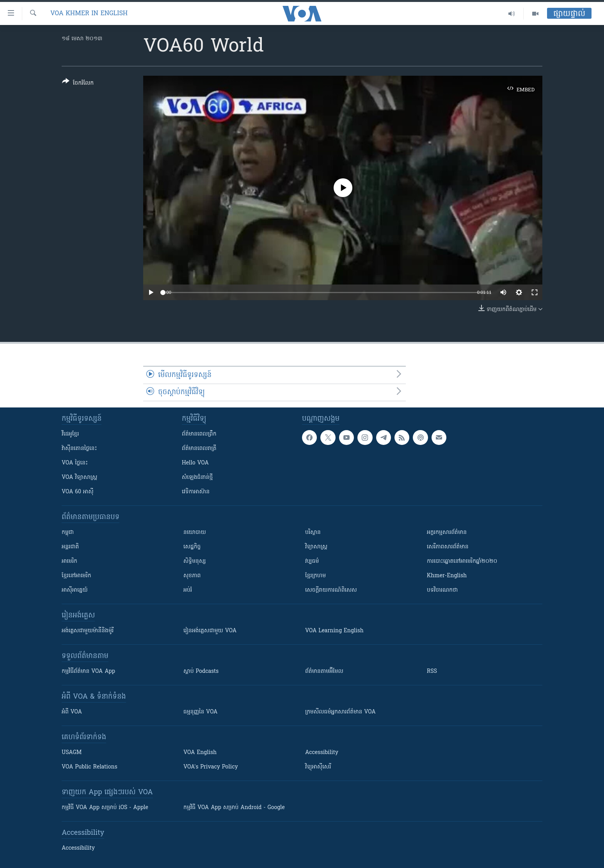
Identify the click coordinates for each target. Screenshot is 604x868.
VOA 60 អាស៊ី (78, 492)
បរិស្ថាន (313, 533)
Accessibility (322, 753)
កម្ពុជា (68, 533)
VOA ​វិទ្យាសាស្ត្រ (79, 478)
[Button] (78, 84)
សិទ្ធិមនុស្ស (195, 561)
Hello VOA (195, 463)
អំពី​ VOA (72, 712)
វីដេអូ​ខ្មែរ (70, 434)
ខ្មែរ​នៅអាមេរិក (76, 576)
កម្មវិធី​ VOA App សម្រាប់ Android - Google (234, 808)
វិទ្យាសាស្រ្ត (316, 547)
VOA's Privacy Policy (211, 767)
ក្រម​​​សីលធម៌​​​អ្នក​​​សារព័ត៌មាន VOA (340, 712)
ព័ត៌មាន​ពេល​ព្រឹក (199, 434)
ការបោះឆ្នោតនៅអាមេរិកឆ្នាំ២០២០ (462, 561)
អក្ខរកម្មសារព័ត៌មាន (447, 533)
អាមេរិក (69, 561)
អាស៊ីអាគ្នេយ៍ (75, 590)
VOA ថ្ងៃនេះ (75, 463)
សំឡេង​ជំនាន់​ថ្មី (197, 478)
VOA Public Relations (90, 767)
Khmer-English (447, 576)
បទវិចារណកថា (442, 590)
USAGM (72, 753)
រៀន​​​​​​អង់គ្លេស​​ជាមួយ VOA (210, 631)
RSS (432, 671)
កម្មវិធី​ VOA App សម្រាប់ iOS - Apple (105, 808)
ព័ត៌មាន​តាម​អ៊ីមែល (324, 671)
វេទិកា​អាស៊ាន (196, 492)
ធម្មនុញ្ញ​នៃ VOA (201, 712)
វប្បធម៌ (312, 561)
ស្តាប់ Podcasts (201, 671)
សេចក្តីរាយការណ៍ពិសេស (331, 590)
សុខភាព (192, 576)
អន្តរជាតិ (70, 547)
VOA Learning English (334, 631)
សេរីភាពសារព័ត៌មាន (448, 547)
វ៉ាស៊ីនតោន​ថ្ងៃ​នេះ (79, 449)
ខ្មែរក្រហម (315, 576)
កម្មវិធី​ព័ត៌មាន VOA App (88, 671)
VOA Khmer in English (89, 14)
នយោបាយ (195, 533)
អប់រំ (188, 590)
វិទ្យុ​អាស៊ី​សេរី (318, 767)
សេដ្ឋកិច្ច (192, 547)
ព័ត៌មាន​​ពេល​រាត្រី (199, 449)
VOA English (200, 753)
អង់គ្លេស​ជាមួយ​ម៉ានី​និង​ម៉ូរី (88, 631)
